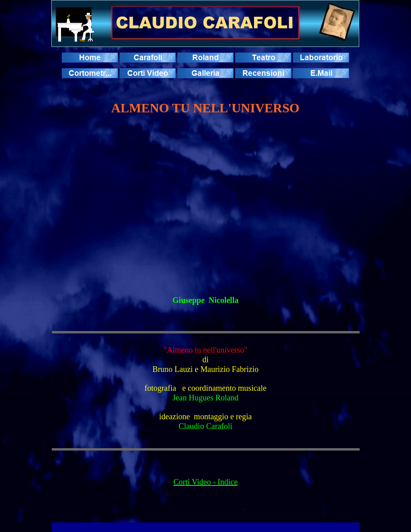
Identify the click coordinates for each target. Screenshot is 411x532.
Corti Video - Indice (205, 482)
